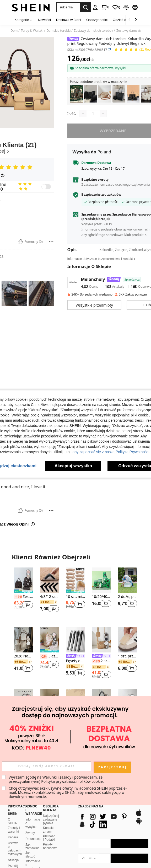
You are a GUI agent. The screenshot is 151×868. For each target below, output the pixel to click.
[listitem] (77, 94)
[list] (104, 808)
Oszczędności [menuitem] (97, 20)
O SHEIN (13, 809)
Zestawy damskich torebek (94, 31)
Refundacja (33, 826)
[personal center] (95, 7)
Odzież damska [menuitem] (125, 20)
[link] (105, 7)
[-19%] (18, 597)
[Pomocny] (20, 242)
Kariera (13, 825)
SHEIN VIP (30, 862)
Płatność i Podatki (49, 826)
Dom (14, 31)
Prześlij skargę (13, 855)
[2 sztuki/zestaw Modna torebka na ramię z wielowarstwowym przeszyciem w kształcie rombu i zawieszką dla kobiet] (102, 640)
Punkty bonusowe (50, 834)
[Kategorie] (24, 20)
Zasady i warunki (14, 817)
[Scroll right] (136, 20)
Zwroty (30, 820)
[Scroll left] (130, 20)
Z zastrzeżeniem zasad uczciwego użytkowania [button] (116, 184)
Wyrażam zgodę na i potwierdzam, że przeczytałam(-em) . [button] (56, 779)
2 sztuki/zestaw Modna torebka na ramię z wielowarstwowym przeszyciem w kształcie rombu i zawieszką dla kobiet (102, 661)
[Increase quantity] (103, 114)
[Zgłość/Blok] (51, 242)
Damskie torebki (59, 31)
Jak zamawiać (32, 834)
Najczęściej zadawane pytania (51, 807)
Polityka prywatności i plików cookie (72, 781)
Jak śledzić (30, 842)
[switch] (46, 187)
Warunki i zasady (57, 777)
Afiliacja (13, 848)
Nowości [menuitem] (44, 20)
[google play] (139, 811)
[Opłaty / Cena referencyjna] (92, 60)
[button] (68, 7)
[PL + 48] (89, 846)
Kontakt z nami (48, 817)
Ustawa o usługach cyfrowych (15, 836)
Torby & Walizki (32, 31)
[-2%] (44, 657)
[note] (23, 591)
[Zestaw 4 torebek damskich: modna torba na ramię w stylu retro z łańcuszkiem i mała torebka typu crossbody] (133, 94)
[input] (46, 766)
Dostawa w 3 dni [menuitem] (69, 20)
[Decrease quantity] (83, 114)
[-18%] (96, 661)
